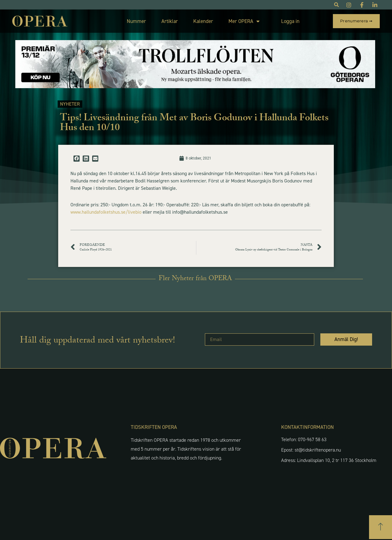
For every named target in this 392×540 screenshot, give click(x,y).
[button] (77, 159)
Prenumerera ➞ (356, 21)
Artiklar (170, 21)
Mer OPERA (244, 21)
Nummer (136, 21)
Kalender (203, 21)
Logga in (290, 21)
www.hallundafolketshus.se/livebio (106, 212)
